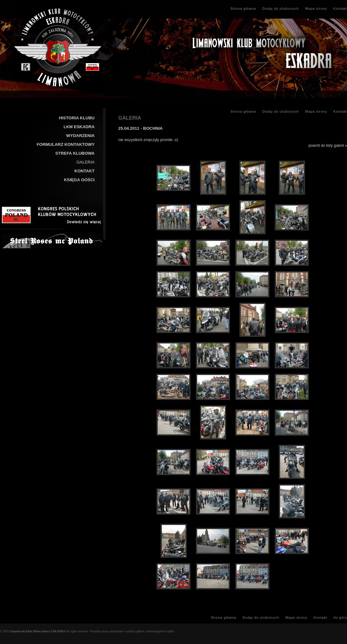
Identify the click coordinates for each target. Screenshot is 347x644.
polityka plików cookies (140, 631)
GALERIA (85, 162)
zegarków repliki (164, 631)
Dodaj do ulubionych (281, 9)
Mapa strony (316, 9)
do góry (340, 617)
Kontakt (340, 9)
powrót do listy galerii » (328, 146)
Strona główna (243, 9)
